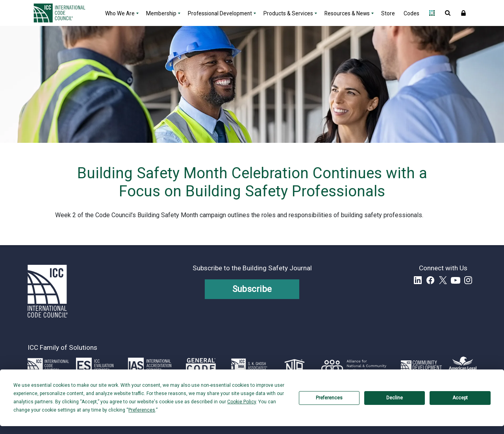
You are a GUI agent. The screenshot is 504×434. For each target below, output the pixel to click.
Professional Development (220, 13)
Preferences (329, 398)
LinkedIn (418, 280)
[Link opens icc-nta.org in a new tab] (295, 366)
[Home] (64, 13)
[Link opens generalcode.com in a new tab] (201, 366)
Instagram (468, 280)
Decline (395, 398)
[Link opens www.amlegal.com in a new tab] (463, 366)
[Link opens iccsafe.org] (48, 366)
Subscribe (252, 289)
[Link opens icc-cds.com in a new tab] (421, 366)
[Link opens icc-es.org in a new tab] (95, 366)
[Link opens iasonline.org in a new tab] (150, 366)
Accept (460, 398)
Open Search (448, 13)
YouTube (456, 280)
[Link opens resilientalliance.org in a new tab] (354, 366)
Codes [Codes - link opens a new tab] (411, 13)
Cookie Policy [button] (242, 402)
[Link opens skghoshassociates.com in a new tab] (249, 366)
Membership (161, 13)
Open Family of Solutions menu (432, 13)
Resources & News (347, 13)
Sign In (463, 13)
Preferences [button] (142, 410)
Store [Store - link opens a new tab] (388, 13)
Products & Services (288, 13)
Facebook (430, 280)
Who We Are (120, 13)
